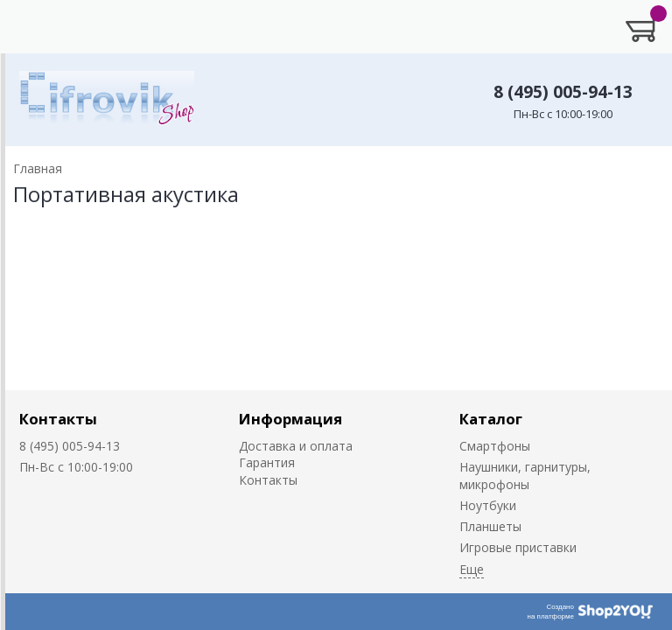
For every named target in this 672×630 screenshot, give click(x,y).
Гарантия (267, 462)
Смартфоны (495, 446)
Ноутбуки (488, 505)
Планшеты (490, 526)
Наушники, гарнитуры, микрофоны (525, 475)
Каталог (491, 419)
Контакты (58, 419)
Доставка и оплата (296, 446)
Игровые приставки (518, 547)
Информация (290, 419)
